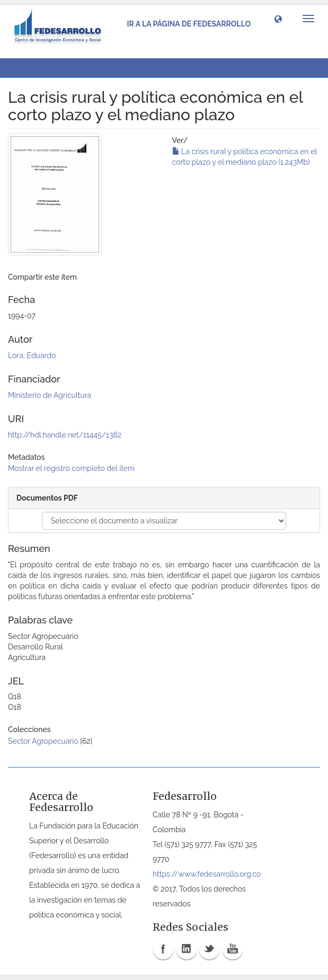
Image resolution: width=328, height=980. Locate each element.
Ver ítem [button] (34, 68)
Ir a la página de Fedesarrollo (189, 24)
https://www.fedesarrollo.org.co (207, 874)
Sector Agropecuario (43, 741)
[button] (278, 19)
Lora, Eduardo (32, 355)
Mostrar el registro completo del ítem (71, 468)
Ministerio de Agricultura (50, 395)
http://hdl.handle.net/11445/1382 (65, 435)
